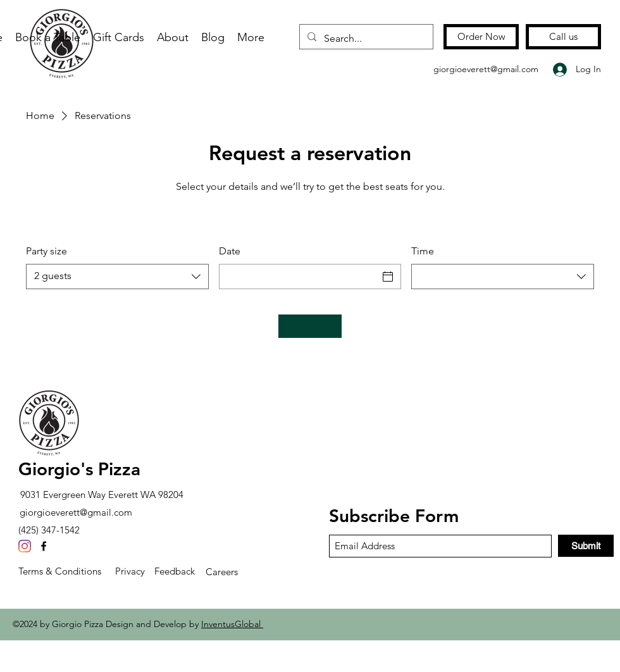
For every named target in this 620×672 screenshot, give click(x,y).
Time (423, 251)
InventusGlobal (232, 624)
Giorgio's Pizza (79, 469)
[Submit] (586, 546)
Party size (46, 251)
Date (230, 251)
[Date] (299, 277)
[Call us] (563, 37)
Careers (222, 572)
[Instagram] (25, 546)
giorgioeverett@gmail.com (486, 69)
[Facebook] (44, 546)
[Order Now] (481, 37)
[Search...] (365, 39)
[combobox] (117, 277)
